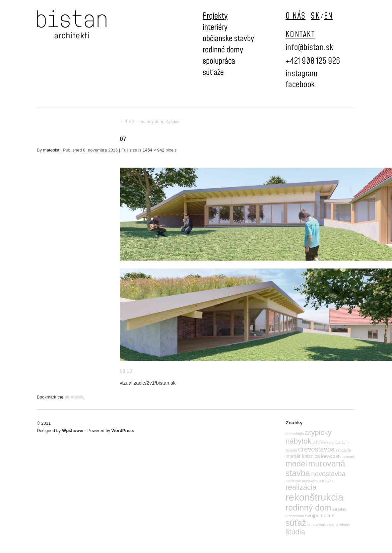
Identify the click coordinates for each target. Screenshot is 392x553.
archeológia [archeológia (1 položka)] (295, 434)
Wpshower (73, 430)
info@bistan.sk (310, 48)
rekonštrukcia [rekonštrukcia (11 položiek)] (314, 497)
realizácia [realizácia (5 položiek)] (301, 487)
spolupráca (219, 61)
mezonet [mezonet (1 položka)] (347, 457)
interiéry (215, 28)
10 (130, 371)
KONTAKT (300, 35)
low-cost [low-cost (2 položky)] (330, 456)
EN (328, 16)
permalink (74, 397)
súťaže (213, 73)
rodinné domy (223, 50)
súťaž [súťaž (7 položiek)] (296, 523)
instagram (301, 74)
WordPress (123, 430)
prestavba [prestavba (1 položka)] (310, 481)
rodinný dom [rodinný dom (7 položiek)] (308, 508)
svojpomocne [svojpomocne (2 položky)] (320, 515)
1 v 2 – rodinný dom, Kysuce (150, 122)
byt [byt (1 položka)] (315, 442)
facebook (300, 85)
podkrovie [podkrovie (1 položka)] (293, 481)
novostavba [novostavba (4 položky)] (328, 474)
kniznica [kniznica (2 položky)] (311, 456)
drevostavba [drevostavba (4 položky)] (316, 449)
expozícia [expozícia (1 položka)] (343, 450)
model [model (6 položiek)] (296, 464)
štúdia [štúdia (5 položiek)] (295, 532)
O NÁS (295, 16)
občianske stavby (228, 39)
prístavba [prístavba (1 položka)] (326, 481)
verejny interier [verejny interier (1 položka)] (339, 524)
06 (123, 371)
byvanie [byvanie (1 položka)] (325, 442)
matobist (51, 150)
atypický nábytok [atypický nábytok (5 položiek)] (309, 437)
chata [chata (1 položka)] (336, 442)
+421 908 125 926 (313, 61)
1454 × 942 (153, 150)
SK (315, 16)
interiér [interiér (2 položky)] (293, 456)
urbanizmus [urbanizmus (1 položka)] (317, 524)
